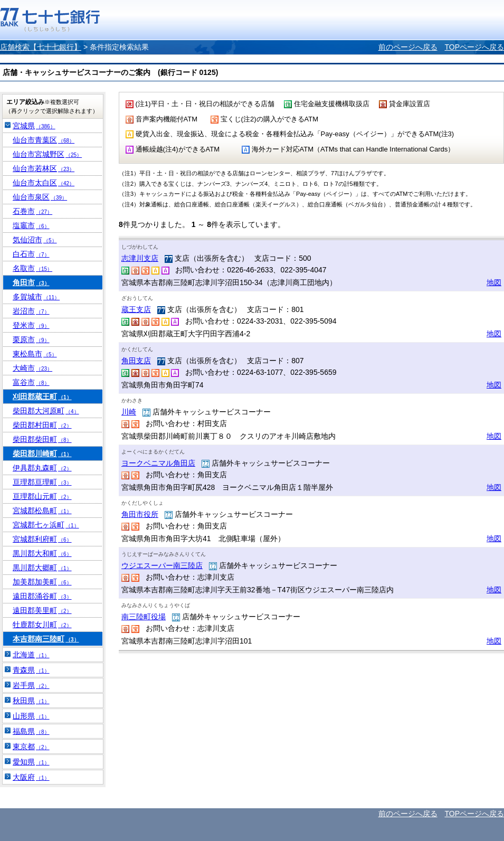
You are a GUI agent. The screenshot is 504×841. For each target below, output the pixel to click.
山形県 (31, 716)
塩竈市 (31, 225)
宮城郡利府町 (42, 539)
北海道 (31, 655)
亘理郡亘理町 (42, 482)
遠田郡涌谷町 (42, 596)
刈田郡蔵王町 (42, 396)
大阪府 (31, 777)
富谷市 (31, 382)
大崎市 (32, 368)
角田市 (31, 282)
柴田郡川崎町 (42, 453)
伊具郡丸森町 (42, 468)
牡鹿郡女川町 (42, 625)
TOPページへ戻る (474, 47)
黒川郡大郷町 (42, 568)
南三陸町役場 (144, 617)
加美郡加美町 (42, 582)
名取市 (32, 268)
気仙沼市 (35, 240)
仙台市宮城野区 (47, 154)
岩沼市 (31, 311)
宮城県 (34, 126)
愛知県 (31, 762)
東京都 (31, 746)
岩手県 (31, 685)
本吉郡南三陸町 (46, 639)
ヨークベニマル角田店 (158, 463)
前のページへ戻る (408, 47)
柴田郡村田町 (42, 425)
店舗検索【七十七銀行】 (41, 47)
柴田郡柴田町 (42, 439)
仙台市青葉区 (44, 140)
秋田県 (31, 701)
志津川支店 (140, 258)
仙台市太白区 (44, 183)
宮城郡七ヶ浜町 (46, 525)
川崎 (129, 412)
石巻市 (32, 211)
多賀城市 (36, 297)
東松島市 (35, 354)
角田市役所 (140, 514)
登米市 (31, 325)
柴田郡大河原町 (46, 411)
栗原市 (31, 339)
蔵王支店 (136, 309)
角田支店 (136, 361)
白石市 (31, 254)
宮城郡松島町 (42, 511)
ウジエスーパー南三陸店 (162, 565)
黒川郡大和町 (42, 553)
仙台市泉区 (40, 197)
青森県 (31, 670)
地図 (494, 282)
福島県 (31, 731)
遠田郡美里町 (42, 610)
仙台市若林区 (44, 168)
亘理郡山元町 (42, 496)
